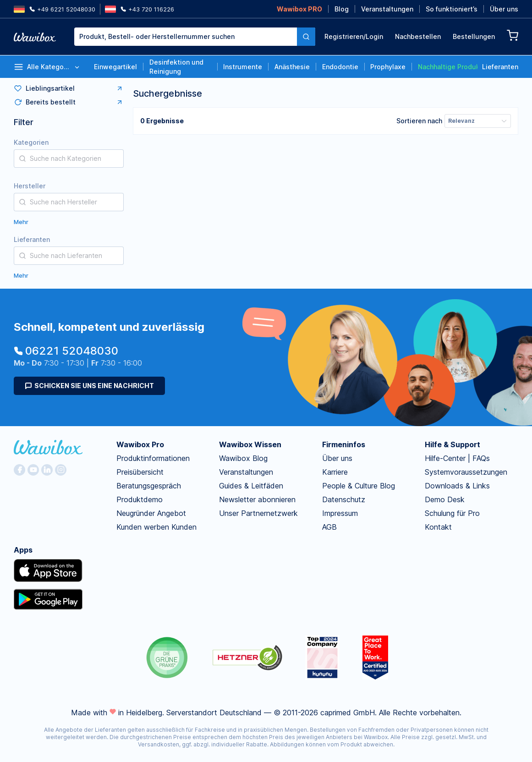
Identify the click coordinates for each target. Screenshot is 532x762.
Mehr (21, 222)
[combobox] (195, 37)
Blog (342, 9)
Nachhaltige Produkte (448, 67)
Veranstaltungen (387, 9)
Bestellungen (474, 36)
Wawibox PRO (299, 9)
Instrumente (243, 67)
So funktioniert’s (452, 9)
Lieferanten (500, 67)
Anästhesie (292, 67)
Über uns (504, 9)
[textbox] (186, 37)
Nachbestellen (418, 36)
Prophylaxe (388, 67)
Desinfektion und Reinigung (176, 67)
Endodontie (340, 67)
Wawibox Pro (140, 444)
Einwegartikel (115, 67)
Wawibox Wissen (250, 444)
